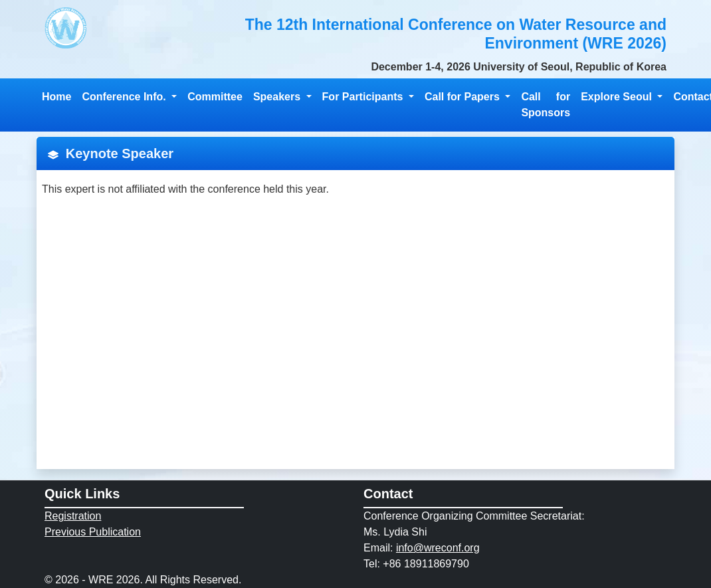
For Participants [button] (364, 97)
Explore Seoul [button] (618, 97)
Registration (73, 516)
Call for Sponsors (546, 105)
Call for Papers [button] (463, 97)
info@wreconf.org (438, 548)
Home (56, 97)
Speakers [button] (278, 97)
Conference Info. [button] (125, 97)
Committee (215, 97)
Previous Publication (93, 532)
